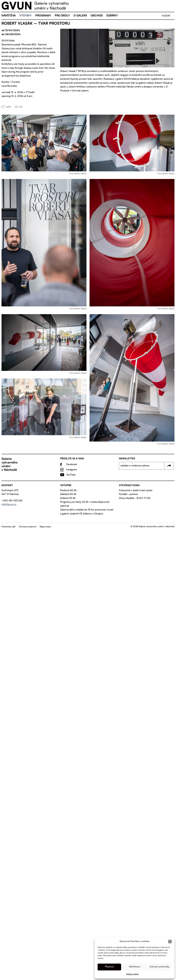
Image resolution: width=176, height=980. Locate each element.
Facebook (72, 465)
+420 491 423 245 (12, 501)
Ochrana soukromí (28, 527)
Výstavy (25, 16)
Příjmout (109, 967)
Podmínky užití (9, 527)
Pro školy (62, 16)
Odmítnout (135, 967)
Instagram (72, 470)
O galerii (80, 16)
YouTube (71, 475)
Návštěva (9, 16)
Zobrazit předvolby (160, 967)
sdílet (8, 107)
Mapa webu (45, 527)
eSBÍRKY (112, 16)
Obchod (97, 16)
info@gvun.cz (9, 505)
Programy (43, 16)
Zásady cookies (132, 974)
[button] (170, 942)
